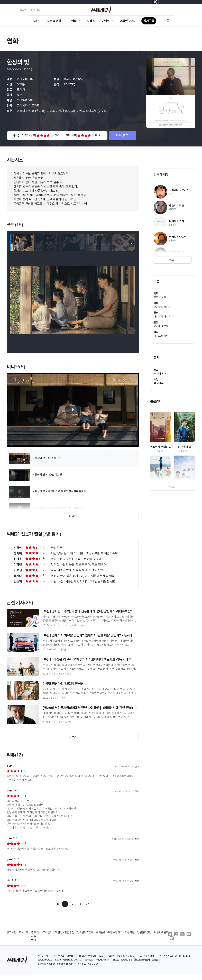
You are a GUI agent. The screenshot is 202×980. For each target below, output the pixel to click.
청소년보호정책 (85, 932)
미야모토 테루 (161, 336)
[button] (131, 244)
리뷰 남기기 (122, 135)
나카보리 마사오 (162, 317)
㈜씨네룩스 (160, 374)
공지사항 (12, 932)
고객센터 (48, 932)
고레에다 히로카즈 (29, 105)
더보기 (73, 517)
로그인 (23, 10)
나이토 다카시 (56, 111)
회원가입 (36, 10)
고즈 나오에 (160, 297)
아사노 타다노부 (87, 111)
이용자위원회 (161, 932)
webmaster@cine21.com (60, 964)
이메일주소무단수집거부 (109, 932)
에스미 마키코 (26, 111)
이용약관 (130, 932)
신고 (137, 767)
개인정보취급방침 (65, 932)
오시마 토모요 (161, 326)
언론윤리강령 (144, 932)
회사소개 (24, 932)
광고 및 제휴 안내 (35, 936)
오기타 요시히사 (162, 307)
